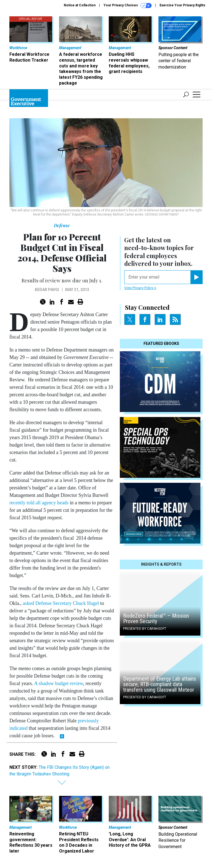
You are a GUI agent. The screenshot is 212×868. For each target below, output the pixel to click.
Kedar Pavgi (47, 290)
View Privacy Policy (140, 288)
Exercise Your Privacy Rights (182, 5)
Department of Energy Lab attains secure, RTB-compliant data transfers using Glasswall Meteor (160, 684)
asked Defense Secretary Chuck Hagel (61, 603)
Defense (62, 225)
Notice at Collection (80, 5)
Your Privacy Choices (128, 6)
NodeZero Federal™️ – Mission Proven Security (156, 618)
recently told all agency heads (39, 503)
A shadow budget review (58, 683)
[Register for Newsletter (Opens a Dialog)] (196, 277)
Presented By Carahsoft (145, 629)
